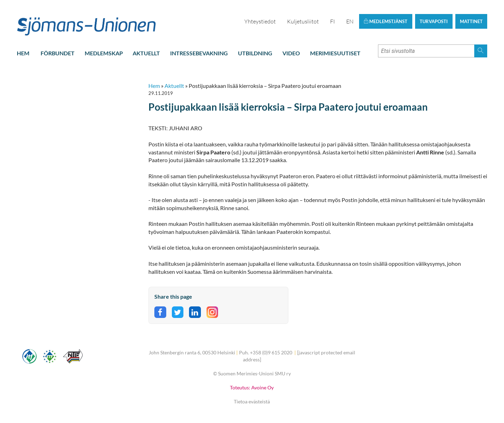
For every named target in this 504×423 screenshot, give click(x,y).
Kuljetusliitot (303, 21)
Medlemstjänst (386, 21)
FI (332, 21)
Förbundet (58, 53)
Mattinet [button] (471, 21)
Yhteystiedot (260, 21)
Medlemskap (104, 53)
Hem (23, 53)
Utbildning (255, 53)
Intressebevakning (199, 53)
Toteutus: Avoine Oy (252, 387)
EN (350, 21)
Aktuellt (146, 53)
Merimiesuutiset (335, 53)
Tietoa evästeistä (252, 401)
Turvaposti (434, 21)
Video (291, 53)
